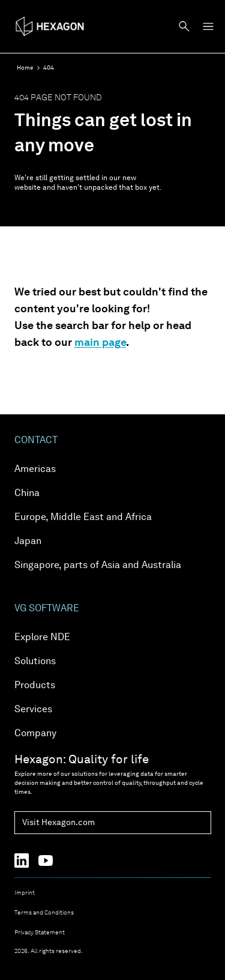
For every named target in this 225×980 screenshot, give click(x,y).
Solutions (35, 662)
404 (49, 68)
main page (100, 343)
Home (25, 68)
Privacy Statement (40, 933)
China (27, 494)
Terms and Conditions (44, 913)
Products (35, 686)
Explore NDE (42, 638)
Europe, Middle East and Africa (83, 518)
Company (35, 734)
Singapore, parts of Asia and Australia (98, 566)
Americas (35, 470)
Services (33, 710)
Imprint (25, 893)
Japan (28, 542)
